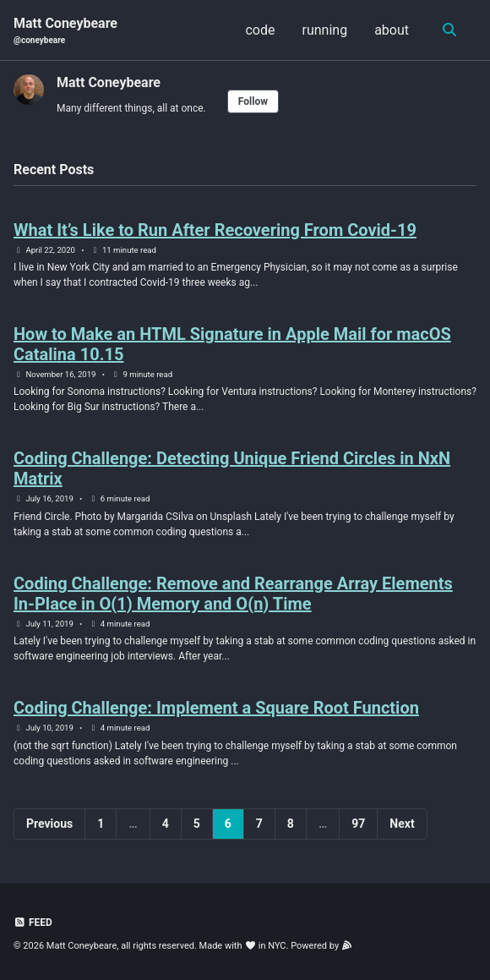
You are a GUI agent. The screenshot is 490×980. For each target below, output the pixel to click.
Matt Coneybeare (65, 31)
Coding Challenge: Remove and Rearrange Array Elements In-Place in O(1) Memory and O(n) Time (233, 594)
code (260, 30)
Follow (253, 101)
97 (358, 824)
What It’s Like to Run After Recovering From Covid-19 (215, 230)
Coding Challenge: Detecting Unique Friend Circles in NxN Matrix (232, 468)
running (325, 30)
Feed (33, 923)
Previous (49, 824)
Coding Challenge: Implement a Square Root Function (216, 708)
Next (402, 824)
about (392, 30)
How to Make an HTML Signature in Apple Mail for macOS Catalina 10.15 (232, 344)
